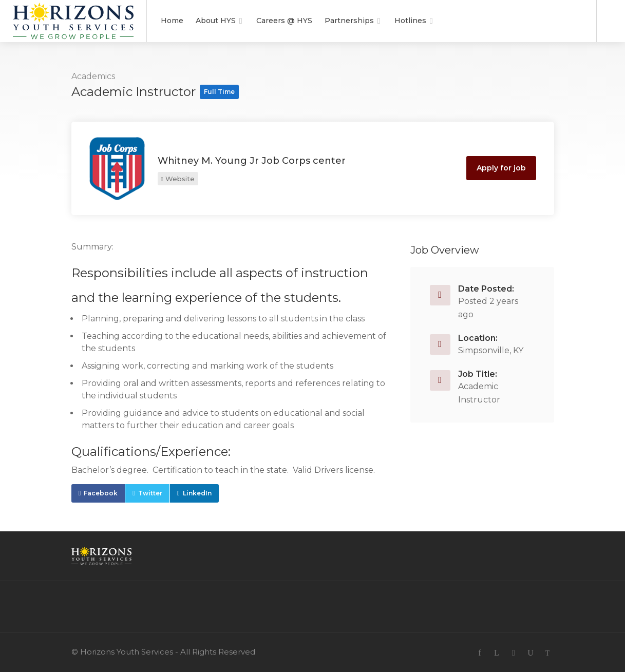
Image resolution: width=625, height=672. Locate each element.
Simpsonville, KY (491, 350)
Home (172, 21)
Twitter (150, 493)
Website (178, 179)
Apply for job (501, 168)
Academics (93, 76)
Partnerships (349, 21)
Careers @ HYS (284, 21)
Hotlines (410, 21)
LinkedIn (197, 493)
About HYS (216, 21)
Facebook (101, 493)
